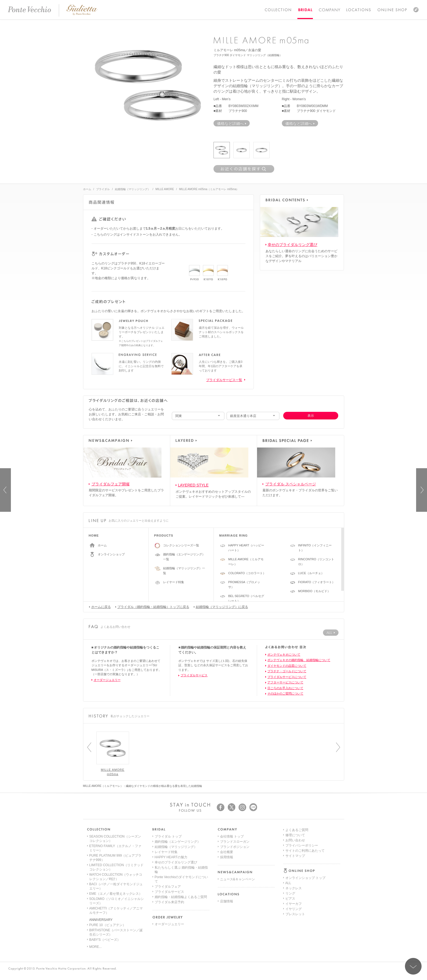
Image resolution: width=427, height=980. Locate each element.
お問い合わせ (295, 899)
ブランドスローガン (235, 842)
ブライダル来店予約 (169, 902)
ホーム (87, 189)
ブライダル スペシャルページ (291, 484)
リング (290, 852)
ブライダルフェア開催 (111, 484)
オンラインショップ (111, 554)
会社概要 (227, 852)
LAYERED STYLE (193, 485)
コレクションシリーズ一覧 (181, 545)
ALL (288, 842)
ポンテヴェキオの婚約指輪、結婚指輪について (299, 660)
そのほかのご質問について (285, 693)
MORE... (96, 947)
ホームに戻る (100, 607)
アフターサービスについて (285, 682)
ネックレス (294, 847)
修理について (295, 893)
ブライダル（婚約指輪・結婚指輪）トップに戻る (152, 607)
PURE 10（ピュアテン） (108, 925)
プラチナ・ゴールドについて (287, 671)
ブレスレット (295, 873)
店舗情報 (227, 901)
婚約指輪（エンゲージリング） (178, 842)
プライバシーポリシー (302, 904)
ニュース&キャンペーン (237, 879)
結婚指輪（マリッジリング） (133, 189)
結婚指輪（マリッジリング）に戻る (221, 607)
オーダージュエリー (107, 680)
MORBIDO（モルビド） (314, 591)
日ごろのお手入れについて (285, 688)
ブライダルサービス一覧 (224, 380)
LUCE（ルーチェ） (311, 573)
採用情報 (227, 857)
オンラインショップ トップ (305, 836)
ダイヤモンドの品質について (287, 666)
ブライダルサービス (194, 675)
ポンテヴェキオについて (284, 655)
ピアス (290, 857)
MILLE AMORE (165, 189)
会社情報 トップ (232, 836)
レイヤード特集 (174, 582)
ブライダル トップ (168, 836)
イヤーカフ (294, 862)
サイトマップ (295, 914)
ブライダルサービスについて (287, 677)
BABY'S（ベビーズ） (105, 940)
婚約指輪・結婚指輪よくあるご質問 (181, 897)
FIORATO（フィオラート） (317, 582)
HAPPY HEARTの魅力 (171, 857)
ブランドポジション (235, 847)
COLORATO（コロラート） (247, 573)
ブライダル (103, 189)
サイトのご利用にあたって (305, 909)
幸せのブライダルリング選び (292, 245)
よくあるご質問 (297, 888)
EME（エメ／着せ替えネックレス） (116, 894)
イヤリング (294, 868)
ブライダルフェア (168, 887)
